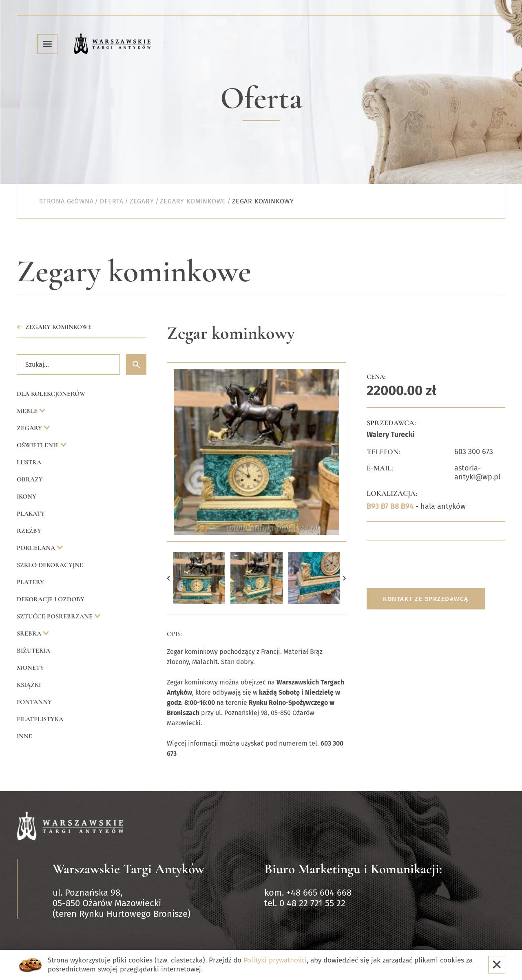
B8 (395, 506)
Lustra (29, 462)
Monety (30, 668)
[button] (168, 578)
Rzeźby (29, 531)
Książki (29, 685)
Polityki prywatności (275, 960)
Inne (24, 736)
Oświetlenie (39, 445)
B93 (373, 506)
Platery (30, 582)
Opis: (174, 634)
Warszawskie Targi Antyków (128, 869)
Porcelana (37, 548)
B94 (407, 506)
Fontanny (34, 702)
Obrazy (30, 479)
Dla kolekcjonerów (51, 394)
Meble (28, 411)
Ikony (27, 497)
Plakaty (31, 514)
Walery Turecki (391, 435)
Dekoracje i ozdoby (51, 599)
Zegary (30, 428)
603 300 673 (474, 452)
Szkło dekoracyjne (50, 565)
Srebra (30, 633)
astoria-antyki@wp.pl (477, 472)
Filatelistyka (40, 719)
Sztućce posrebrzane (55, 616)
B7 (385, 506)
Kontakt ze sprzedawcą (426, 599)
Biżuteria (33, 651)
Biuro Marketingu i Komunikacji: (353, 869)
